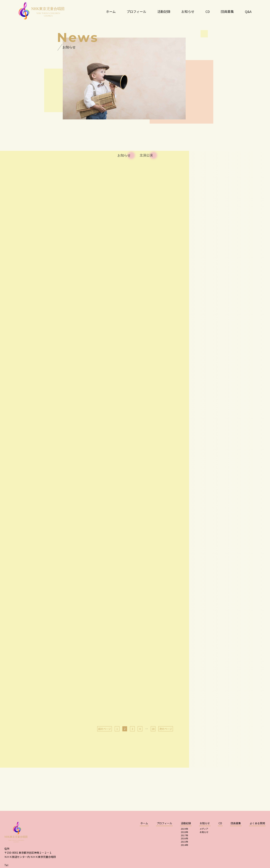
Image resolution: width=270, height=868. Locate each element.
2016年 (184, 838)
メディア (204, 829)
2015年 (184, 842)
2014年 (184, 845)
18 (153, 729)
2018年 (184, 832)
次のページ (166, 729)
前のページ (105, 729)
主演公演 (146, 155)
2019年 (184, 829)
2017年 (184, 835)
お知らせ (124, 155)
